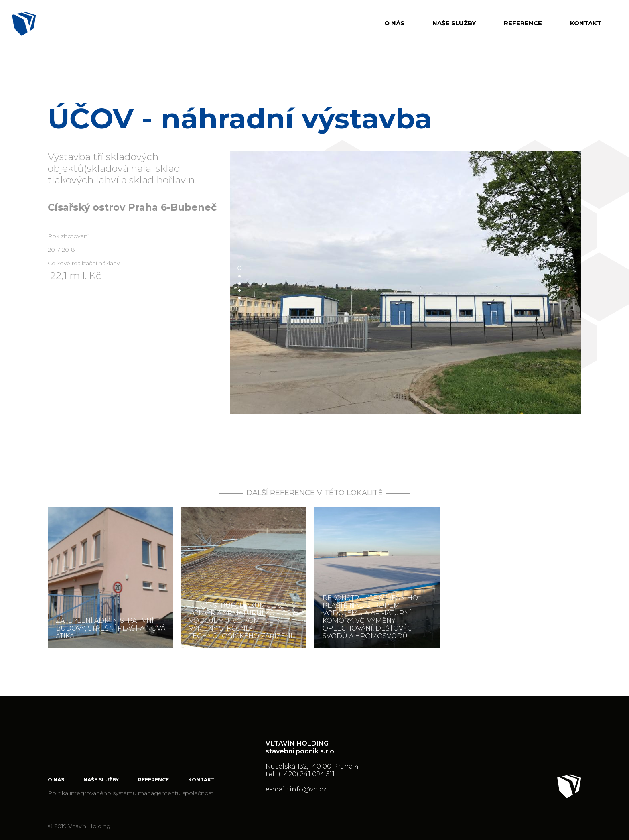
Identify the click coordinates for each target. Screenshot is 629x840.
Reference (523, 23)
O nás (394, 23)
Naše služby (454, 23)
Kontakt (586, 23)
